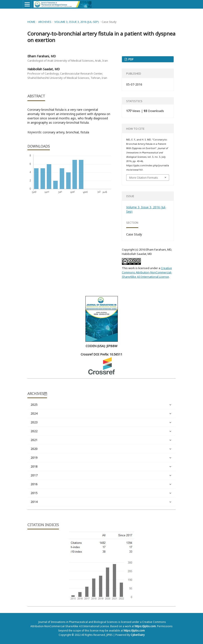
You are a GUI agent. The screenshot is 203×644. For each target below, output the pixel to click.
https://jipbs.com (145, 626)
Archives (45, 22)
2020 (102, 449)
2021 (102, 440)
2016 (102, 484)
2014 (102, 502)
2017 (102, 475)
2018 (102, 466)
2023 (102, 422)
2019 (102, 458)
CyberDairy (138, 635)
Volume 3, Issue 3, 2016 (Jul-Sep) (77, 22)
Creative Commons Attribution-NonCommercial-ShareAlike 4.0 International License (147, 272)
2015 (102, 493)
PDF (131, 59)
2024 (102, 413)
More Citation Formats (144, 178)
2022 (102, 431)
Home (31, 22)
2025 (102, 405)
